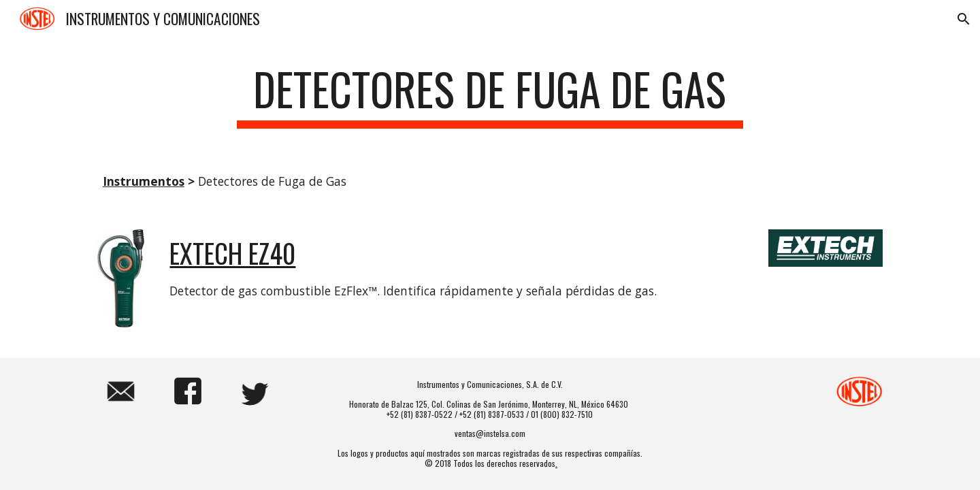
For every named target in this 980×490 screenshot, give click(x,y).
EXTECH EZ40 (232, 253)
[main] (490, 96)
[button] (964, 19)
